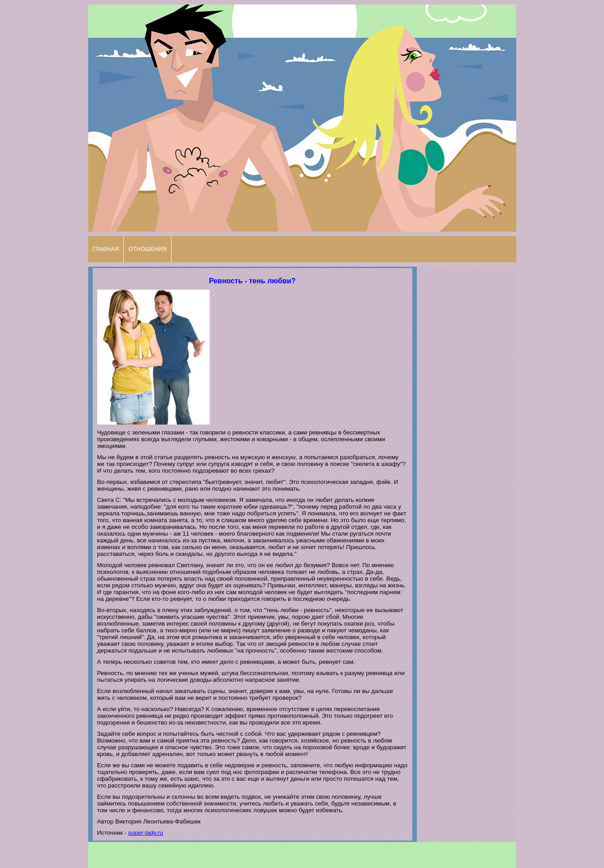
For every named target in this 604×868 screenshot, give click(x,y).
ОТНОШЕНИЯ (147, 249)
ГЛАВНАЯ (106, 249)
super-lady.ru (146, 833)
